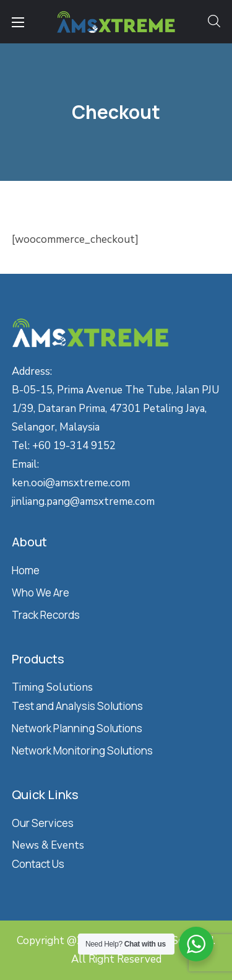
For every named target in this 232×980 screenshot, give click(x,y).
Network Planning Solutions (77, 728)
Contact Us (38, 864)
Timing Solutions (52, 687)
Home (26, 570)
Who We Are (41, 593)
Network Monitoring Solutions (82, 750)
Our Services (43, 823)
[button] (214, 22)
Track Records (46, 615)
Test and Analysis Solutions (77, 706)
